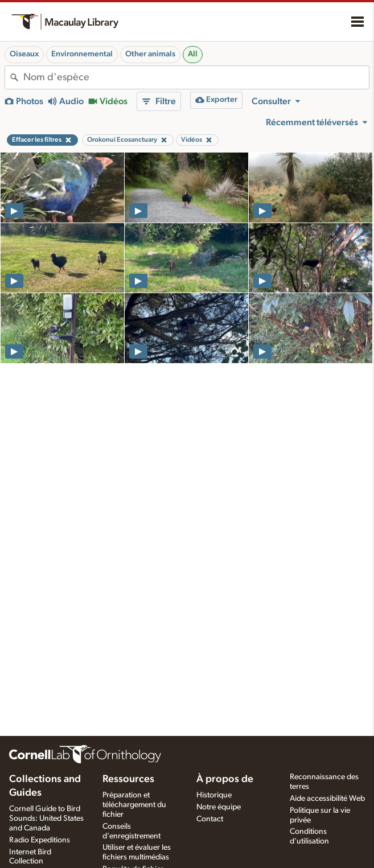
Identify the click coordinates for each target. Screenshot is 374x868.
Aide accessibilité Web (327, 799)
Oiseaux (24, 54)
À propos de (225, 779)
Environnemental (82, 54)
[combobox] (196, 77)
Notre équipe (219, 807)
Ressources (128, 779)
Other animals (150, 54)
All (193, 54)
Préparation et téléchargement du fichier (134, 805)
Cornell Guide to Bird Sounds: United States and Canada (46, 818)
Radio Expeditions (40, 840)
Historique (214, 795)
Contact (210, 819)
